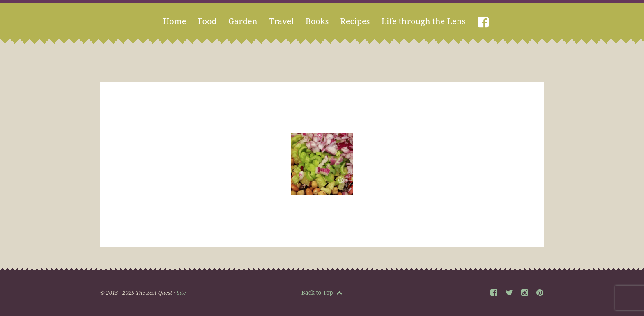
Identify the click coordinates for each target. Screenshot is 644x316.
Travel (282, 21)
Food (207, 21)
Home (174, 21)
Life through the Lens (424, 21)
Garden (243, 21)
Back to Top (322, 292)
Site (181, 293)
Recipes (355, 21)
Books (317, 21)
